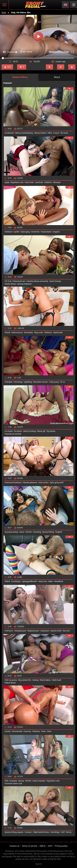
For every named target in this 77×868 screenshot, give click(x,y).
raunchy (28, 731)
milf (63, 832)
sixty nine (43, 581)
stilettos (48, 182)
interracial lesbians (13, 483)
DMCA (43, 846)
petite (17, 232)
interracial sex (19, 281)
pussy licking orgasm (14, 832)
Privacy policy (61, 846)
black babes (46, 680)
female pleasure (30, 483)
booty (69, 832)
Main (4, 13)
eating (36, 680)
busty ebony (11, 284)
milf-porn (9, 631)
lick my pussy (11, 680)
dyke (51, 581)
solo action (44, 483)
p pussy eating (12, 532)
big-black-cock (17, 182)
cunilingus (16, 581)
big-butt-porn (34, 631)
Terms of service (30, 846)
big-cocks (39, 333)
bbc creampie (11, 781)
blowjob (57, 182)
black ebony (11, 683)
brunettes (29, 333)
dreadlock (59, 581)
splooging (26, 232)
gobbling (28, 382)
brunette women (41, 382)
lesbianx (9, 232)
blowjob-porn (21, 631)
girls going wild (57, 483)
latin (50, 731)
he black (18, 431)
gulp (7, 182)
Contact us (14, 846)
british (29, 532)
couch (57, 133)
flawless (37, 731)
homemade (17, 731)
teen (44, 731)
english (59, 532)
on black (9, 431)
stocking (37, 532)
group (21, 781)
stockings (19, 382)
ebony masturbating (24, 133)
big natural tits (25, 680)
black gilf (42, 431)
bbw (50, 133)
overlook (39, 182)
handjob (9, 382)
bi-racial (65, 133)
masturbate (46, 232)
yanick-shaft (56, 631)
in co (63, 382)
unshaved (10, 133)
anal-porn (45, 631)
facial (8, 333)
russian (29, 832)
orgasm (57, 232)
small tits (36, 232)
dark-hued (58, 333)
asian (22, 532)
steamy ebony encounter (38, 281)
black (8, 581)
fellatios (48, 333)
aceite (8, 731)
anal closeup (56, 281)
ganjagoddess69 (30, 581)
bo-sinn (67, 631)
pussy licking (48, 532)
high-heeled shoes (41, 832)
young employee (25, 284)
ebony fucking (30, 431)
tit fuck (8, 281)
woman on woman (13, 434)
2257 (50, 846)
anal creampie (39, 781)
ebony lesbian (41, 133)
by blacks (51, 431)
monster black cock (14, 784)
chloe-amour (17, 333)
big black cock (53, 781)
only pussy (54, 382)
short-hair (29, 182)
